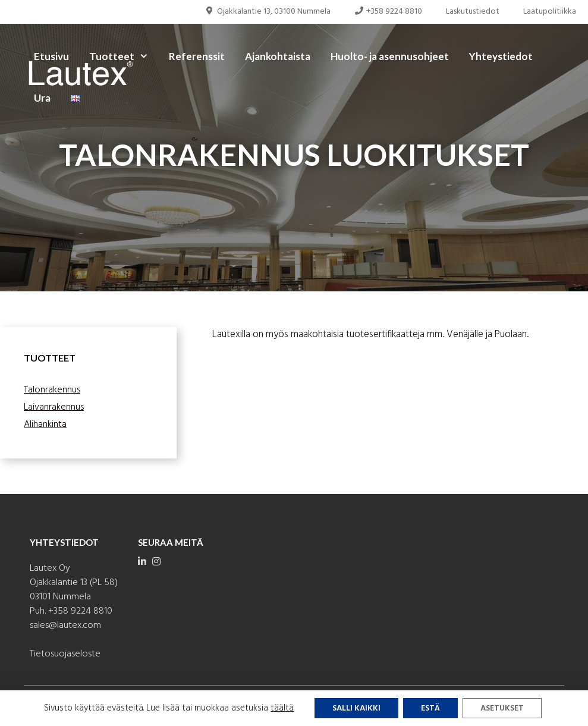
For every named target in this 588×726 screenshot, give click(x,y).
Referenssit (197, 56)
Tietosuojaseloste (65, 654)
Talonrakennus (52, 390)
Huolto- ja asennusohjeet (390, 56)
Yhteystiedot (501, 56)
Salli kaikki (356, 708)
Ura (42, 98)
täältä (282, 708)
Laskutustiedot (473, 12)
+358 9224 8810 (389, 12)
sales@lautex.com (65, 626)
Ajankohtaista (278, 56)
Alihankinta (45, 425)
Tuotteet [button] (124, 56)
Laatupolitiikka (550, 12)
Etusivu (51, 56)
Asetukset (502, 708)
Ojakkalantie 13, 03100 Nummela (268, 12)
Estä (430, 708)
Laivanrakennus (54, 407)
